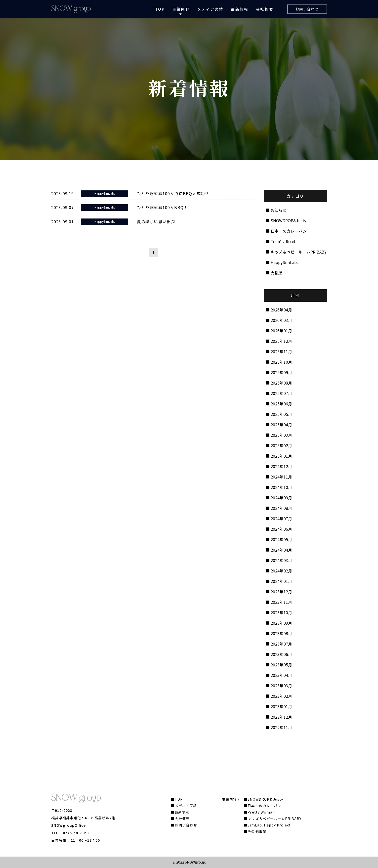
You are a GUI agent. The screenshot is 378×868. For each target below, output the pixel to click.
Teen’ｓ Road (283, 241)
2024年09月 (281, 498)
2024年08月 (281, 508)
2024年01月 (281, 581)
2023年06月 (281, 654)
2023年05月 (281, 665)
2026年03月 (281, 320)
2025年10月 (281, 362)
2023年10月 (281, 612)
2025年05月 (281, 414)
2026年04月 (281, 310)
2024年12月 (281, 466)
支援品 (277, 273)
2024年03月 (281, 560)
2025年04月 (281, 425)
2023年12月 (281, 592)
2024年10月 (281, 487)
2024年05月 (281, 539)
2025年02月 (281, 445)
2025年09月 (281, 372)
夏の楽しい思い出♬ (156, 221)
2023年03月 (281, 686)
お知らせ (279, 210)
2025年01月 (281, 456)
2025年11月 (281, 351)
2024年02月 (281, 571)
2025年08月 (281, 383)
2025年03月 (281, 435)
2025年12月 (281, 341)
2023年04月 (281, 675)
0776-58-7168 (76, 833)
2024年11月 (281, 477)
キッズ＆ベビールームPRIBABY (299, 252)
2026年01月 (281, 331)
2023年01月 (281, 706)
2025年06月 (281, 404)
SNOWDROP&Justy (288, 220)
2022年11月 (281, 727)
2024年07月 (281, 519)
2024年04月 (281, 550)
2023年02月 (281, 696)
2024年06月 (281, 529)
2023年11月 (281, 602)
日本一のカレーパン (289, 231)
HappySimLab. (284, 262)
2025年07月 (281, 393)
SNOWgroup (195, 862)
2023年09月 (281, 623)
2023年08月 (281, 633)
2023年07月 (281, 644)
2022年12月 (281, 717)
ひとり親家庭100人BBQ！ (163, 207)
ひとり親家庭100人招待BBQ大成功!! (173, 193)
